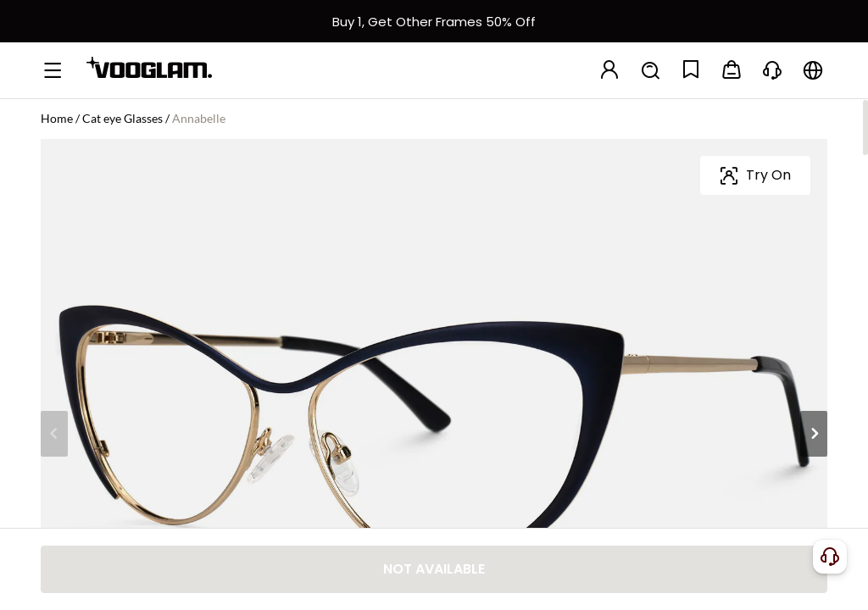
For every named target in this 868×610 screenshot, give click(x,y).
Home (57, 118)
